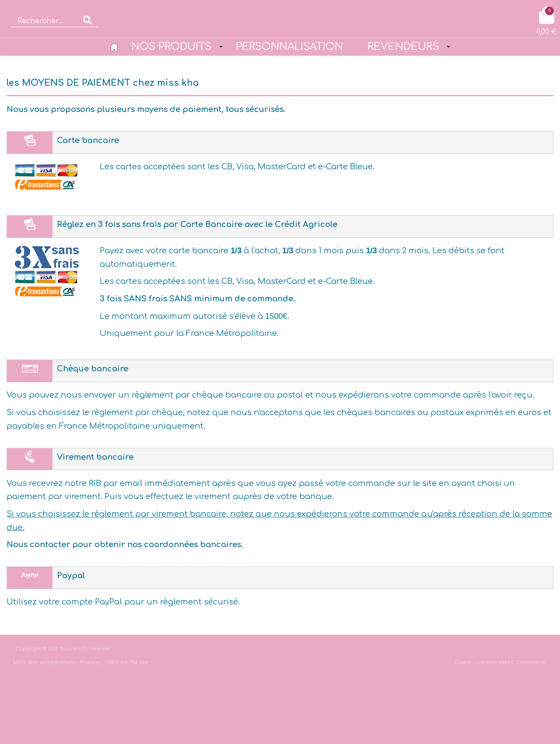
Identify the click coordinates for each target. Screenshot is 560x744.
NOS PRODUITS (171, 46)
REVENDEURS (403, 46)
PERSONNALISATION (289, 46)
